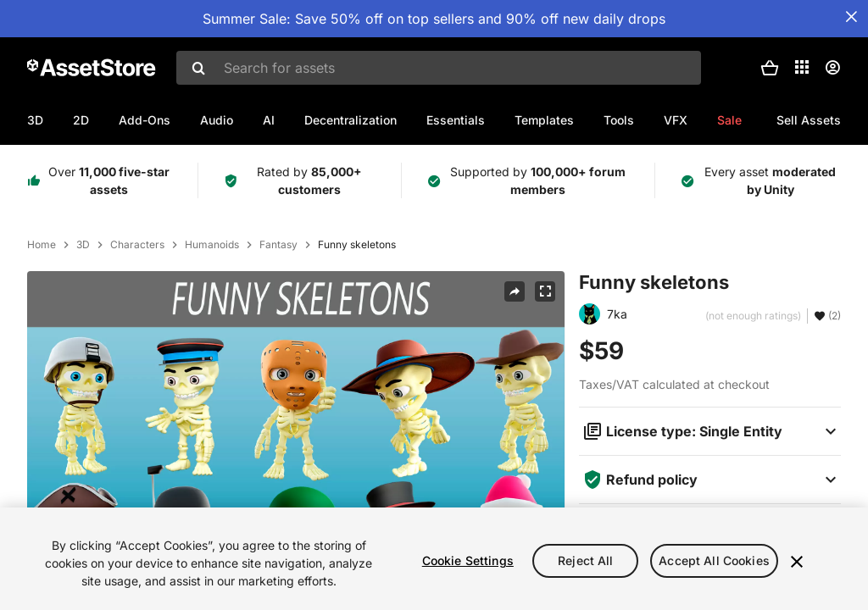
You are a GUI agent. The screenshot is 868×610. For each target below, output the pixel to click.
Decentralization (351, 120)
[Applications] (802, 67)
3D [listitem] (83, 245)
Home (42, 245)
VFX (676, 120)
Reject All (585, 560)
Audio (217, 120)
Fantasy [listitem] (278, 245)
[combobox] (439, 68)
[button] (770, 68)
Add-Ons (145, 120)
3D (35, 120)
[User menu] (832, 68)
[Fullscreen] (545, 291)
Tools (619, 120)
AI (269, 120)
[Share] (515, 291)
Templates (544, 120)
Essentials (456, 120)
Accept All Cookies (714, 560)
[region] (434, 559)
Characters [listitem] (137, 245)
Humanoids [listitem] (212, 245)
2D (81, 120)
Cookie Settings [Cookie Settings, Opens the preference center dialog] (468, 560)
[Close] (797, 562)
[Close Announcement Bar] (851, 17)
